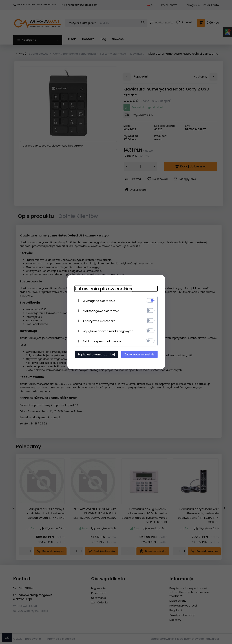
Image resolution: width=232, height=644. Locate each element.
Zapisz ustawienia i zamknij (96, 354)
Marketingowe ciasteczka (101, 311)
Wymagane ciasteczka (99, 301)
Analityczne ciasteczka (99, 321)
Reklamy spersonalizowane (102, 341)
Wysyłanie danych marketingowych (108, 331)
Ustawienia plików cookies (103, 289)
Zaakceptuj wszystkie (139, 354)
